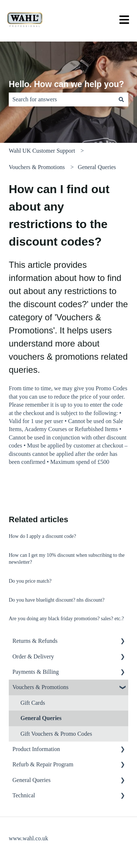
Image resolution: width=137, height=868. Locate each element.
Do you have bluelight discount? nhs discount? (57, 600)
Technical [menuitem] (24, 795)
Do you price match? (30, 581)
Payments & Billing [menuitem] (36, 672)
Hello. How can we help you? (66, 84)
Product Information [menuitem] (36, 749)
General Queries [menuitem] (41, 718)
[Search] (121, 99)
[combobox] (62, 99)
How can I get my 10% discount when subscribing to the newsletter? (67, 559)
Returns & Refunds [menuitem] (35, 641)
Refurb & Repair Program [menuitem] (43, 764)
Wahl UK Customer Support (42, 151)
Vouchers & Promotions (37, 167)
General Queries (97, 167)
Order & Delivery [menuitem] (33, 656)
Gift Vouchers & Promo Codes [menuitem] (56, 734)
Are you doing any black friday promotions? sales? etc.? (66, 619)
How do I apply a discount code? (42, 536)
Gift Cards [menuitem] (33, 703)
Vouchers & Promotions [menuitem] (40, 687)
